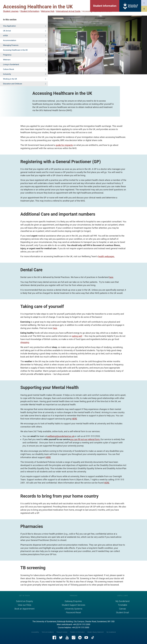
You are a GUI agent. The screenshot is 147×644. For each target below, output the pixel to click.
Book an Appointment (25, 609)
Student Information (105, 6)
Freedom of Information (77, 632)
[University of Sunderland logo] (130, 6)
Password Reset (74, 612)
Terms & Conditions (48, 632)
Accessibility (35, 632)
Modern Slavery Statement (96, 632)
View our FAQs (25, 605)
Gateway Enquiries (73, 601)
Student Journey (11, 11)
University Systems (73, 609)
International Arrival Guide (68, 11)
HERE (74, 419)
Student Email (122, 612)
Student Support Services (74, 605)
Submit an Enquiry (25, 601)
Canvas (123, 609)
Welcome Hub (48, 11)
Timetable (123, 605)
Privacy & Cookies (62, 632)
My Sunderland (122, 601)
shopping (25, 342)
